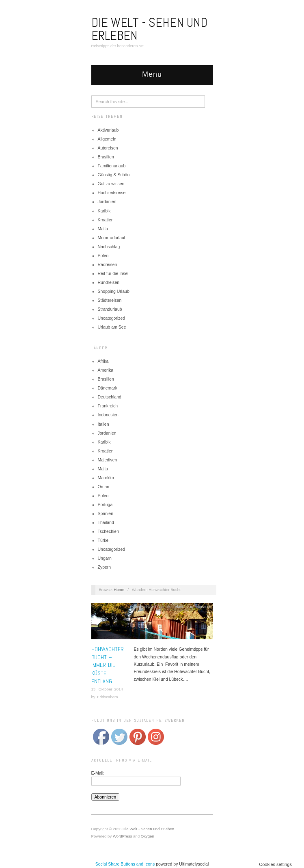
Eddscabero (107, 697)
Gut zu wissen (111, 184)
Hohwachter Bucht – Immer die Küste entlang (108, 665)
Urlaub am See (112, 327)
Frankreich (108, 406)
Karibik (104, 211)
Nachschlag (109, 247)
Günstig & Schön (114, 175)
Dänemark (108, 388)
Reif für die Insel (113, 273)
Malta (103, 229)
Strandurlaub (110, 309)
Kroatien (106, 220)
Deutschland (110, 397)
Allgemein (107, 139)
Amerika (106, 370)
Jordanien (107, 201)
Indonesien (108, 415)
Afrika (103, 361)
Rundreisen (109, 282)
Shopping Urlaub (114, 291)
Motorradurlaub (112, 238)
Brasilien (106, 157)
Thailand (106, 522)
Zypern (105, 567)
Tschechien (109, 531)
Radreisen (108, 264)
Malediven (108, 460)
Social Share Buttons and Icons (125, 864)
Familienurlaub (112, 166)
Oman (104, 487)
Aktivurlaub (108, 130)
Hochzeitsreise (112, 193)
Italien (103, 424)
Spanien (106, 513)
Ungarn (105, 558)
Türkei (104, 540)
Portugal (106, 504)
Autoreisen (108, 148)
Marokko (106, 478)
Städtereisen (110, 300)
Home (119, 590)
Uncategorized (112, 318)
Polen (103, 255)
